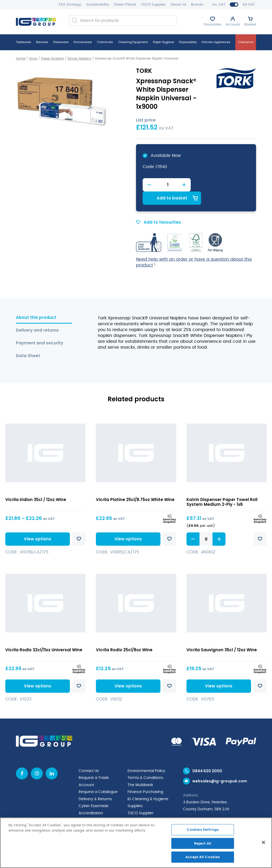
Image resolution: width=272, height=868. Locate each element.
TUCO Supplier (153, 5)
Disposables (188, 42)
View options (37, 525)
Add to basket (223, 184)
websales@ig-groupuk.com (220, 768)
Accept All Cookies (203, 857)
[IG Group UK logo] (36, 22)
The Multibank (140, 771)
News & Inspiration (144, 812)
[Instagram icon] (37, 760)
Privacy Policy (91, 812)
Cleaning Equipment (133, 42)
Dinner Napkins (79, 59)
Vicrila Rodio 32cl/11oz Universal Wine (44, 636)
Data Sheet (28, 342)
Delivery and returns (37, 317)
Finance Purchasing (145, 778)
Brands (197, 5)
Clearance (246, 42)
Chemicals (105, 42)
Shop (33, 59)
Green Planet (125, 5)
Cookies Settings (203, 830)
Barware (42, 42)
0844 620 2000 (207, 757)
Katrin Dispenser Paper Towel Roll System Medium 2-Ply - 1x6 (222, 488)
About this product (36, 304)
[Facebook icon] (22, 760)
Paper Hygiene (163, 42)
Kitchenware (83, 42)
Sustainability (98, 5)
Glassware (61, 42)
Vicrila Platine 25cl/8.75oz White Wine (135, 486)
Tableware (24, 42)
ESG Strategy (70, 5)
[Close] (263, 842)
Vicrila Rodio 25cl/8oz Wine (124, 636)
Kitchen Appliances (216, 42)
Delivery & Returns (95, 785)
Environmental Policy (146, 757)
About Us (178, 5)
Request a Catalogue (98, 778)
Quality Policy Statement (101, 806)
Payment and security (40, 329)
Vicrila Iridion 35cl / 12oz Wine (36, 486)
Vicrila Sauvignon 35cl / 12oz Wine (222, 636)
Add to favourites (158, 209)
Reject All (203, 843)
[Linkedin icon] (52, 760)
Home (21, 59)
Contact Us (89, 757)
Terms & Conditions (145, 764)
